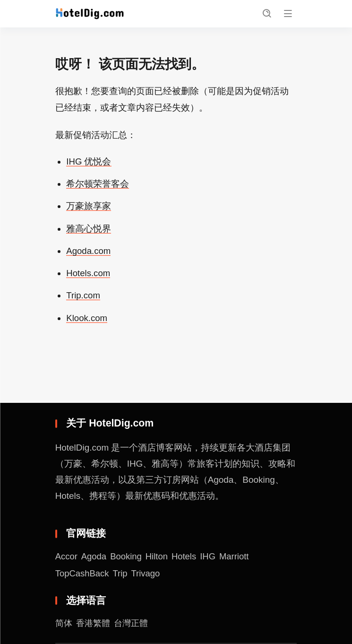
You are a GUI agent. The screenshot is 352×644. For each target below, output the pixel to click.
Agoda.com (89, 252)
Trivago (147, 575)
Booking (128, 558)
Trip (121, 575)
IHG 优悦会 (89, 163)
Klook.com (87, 319)
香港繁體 (95, 625)
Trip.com (83, 297)
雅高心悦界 (89, 230)
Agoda (95, 558)
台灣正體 (135, 625)
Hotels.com (89, 274)
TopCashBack (83, 575)
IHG (211, 558)
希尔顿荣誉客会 (98, 185)
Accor (67, 558)
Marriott (238, 558)
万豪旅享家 (89, 207)
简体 (64, 625)
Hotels (187, 558)
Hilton (159, 558)
